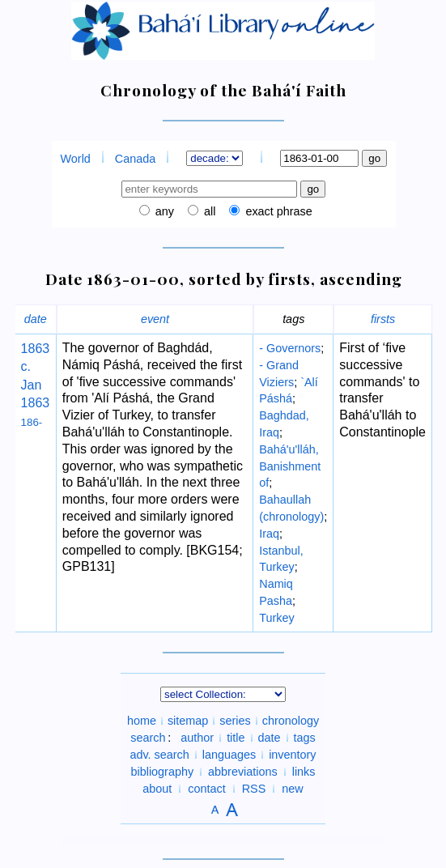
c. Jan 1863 (36, 385)
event (155, 319)
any (163, 211)
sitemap (188, 721)
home (142, 721)
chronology (291, 721)
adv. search (159, 755)
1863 (36, 349)
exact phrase (277, 211)
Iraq (269, 534)
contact (206, 789)
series (235, 721)
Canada (135, 159)
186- (32, 422)
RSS (254, 789)
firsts (383, 319)
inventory (292, 755)
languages (229, 755)
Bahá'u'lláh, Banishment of (290, 466)
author (197, 738)
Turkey (276, 618)
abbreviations (243, 772)
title (236, 738)
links (304, 772)
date (36, 319)
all (208, 211)
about (157, 789)
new (292, 789)
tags (305, 738)
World (76, 159)
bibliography (162, 772)
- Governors (290, 348)
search (148, 738)
